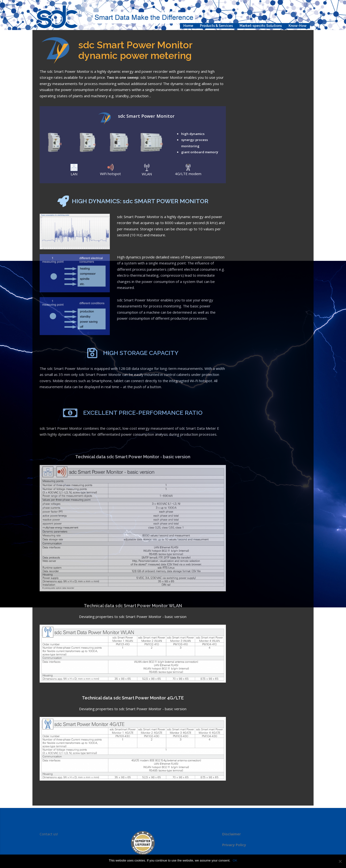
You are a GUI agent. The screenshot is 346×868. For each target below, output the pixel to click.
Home (188, 26)
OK (235, 860)
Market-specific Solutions (261, 26)
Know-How (298, 26)
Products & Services (216, 26)
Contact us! (49, 834)
